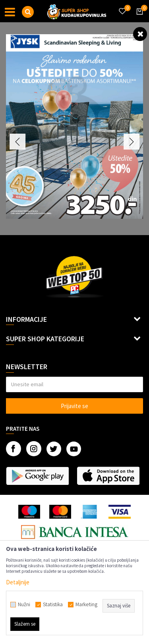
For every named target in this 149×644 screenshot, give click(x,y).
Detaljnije (18, 582)
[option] (74, 126)
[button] (28, 12)
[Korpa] (138, 19)
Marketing (86, 605)
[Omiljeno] (122, 6)
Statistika (53, 605)
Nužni (24, 605)
